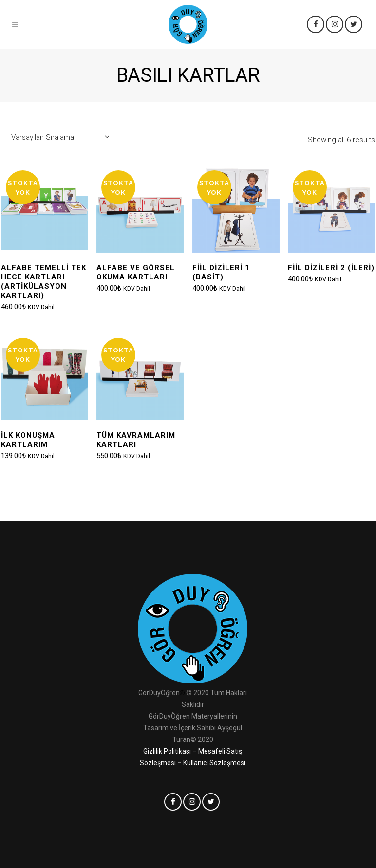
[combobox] (60, 137)
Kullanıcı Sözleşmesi (214, 763)
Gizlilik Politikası (167, 751)
